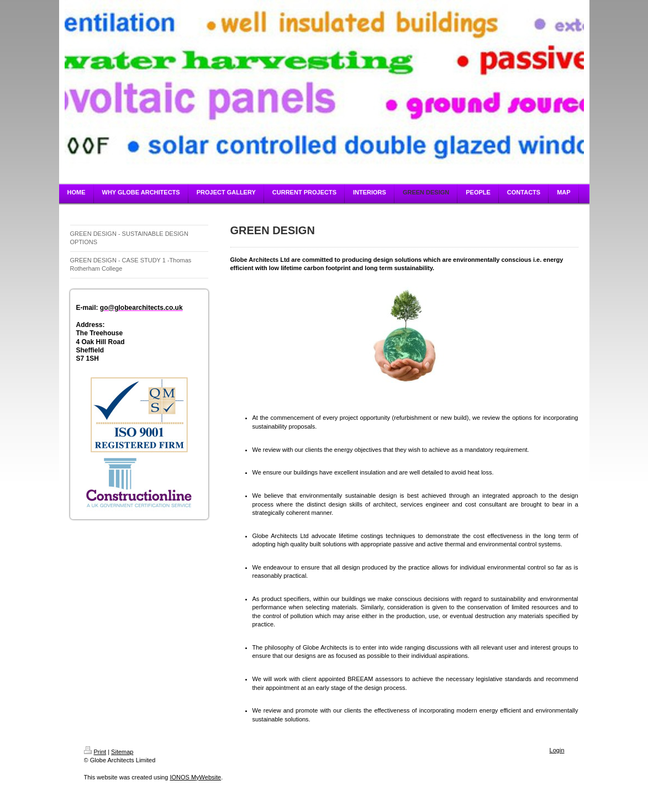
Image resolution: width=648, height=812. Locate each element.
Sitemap (122, 752)
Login (557, 750)
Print (95, 752)
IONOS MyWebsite (195, 777)
